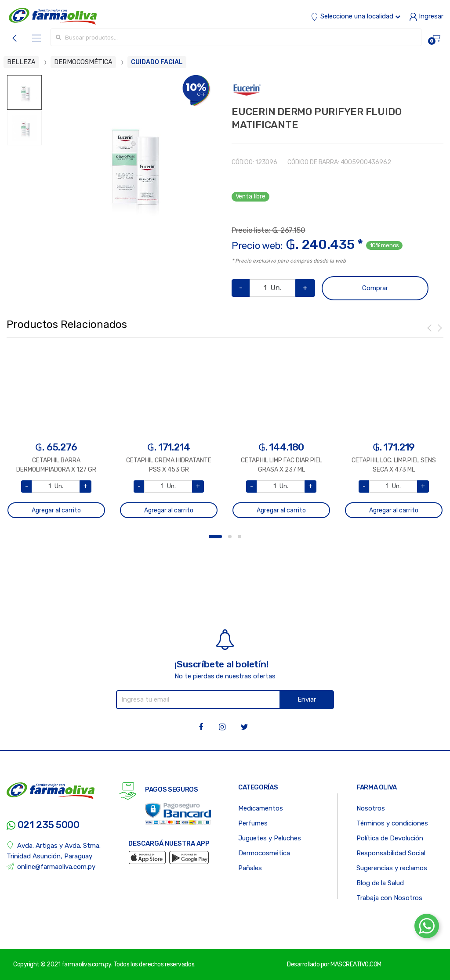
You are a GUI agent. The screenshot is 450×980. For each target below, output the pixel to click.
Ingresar (426, 16)
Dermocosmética (264, 853)
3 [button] (240, 537)
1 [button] (215, 537)
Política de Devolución (390, 838)
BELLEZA (21, 62)
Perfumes (253, 823)
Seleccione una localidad (356, 16)
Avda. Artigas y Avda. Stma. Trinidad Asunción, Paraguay (54, 851)
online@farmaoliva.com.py (51, 867)
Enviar (307, 699)
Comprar (375, 288)
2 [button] (230, 537)
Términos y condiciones (392, 823)
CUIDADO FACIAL (157, 62)
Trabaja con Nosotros (389, 898)
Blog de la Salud (380, 883)
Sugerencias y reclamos (392, 868)
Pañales (250, 868)
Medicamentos (261, 808)
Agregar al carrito (56, 510)
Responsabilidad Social (391, 853)
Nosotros (371, 808)
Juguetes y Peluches (270, 838)
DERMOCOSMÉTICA (83, 62)
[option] (130, 163)
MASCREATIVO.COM (356, 964)
